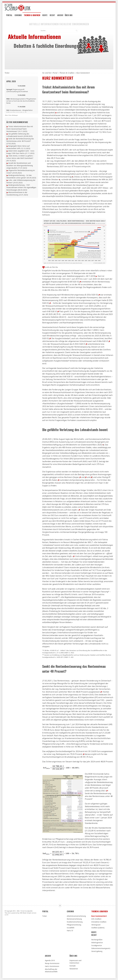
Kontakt (73, 966)
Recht (52, 15)
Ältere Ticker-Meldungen (11, 115)
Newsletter (74, 969)
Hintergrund (96, 925)
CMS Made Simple (25, 913)
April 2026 (11, 81)
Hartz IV (70, 931)
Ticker (45, 916)
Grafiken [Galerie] (98, 928)
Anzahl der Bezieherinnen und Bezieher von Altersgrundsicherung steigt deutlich (20, 165)
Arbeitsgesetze (97, 943)
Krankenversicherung (75, 922)
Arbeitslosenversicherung (76, 916)
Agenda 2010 (50, 960)
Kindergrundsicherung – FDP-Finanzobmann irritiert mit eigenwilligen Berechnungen (21, 187)
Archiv (60, 15)
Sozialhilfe (71, 928)
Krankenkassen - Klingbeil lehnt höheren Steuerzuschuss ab (19, 111)
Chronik (18, 15)
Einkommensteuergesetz (101, 948)
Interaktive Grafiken (99, 922)
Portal (9, 15)
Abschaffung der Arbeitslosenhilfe (51, 970)
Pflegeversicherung (74, 925)
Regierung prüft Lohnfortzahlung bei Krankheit (17, 90)
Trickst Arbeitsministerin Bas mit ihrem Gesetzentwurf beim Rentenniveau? (20, 129)
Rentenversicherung (74, 919)
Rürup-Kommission (52, 963)
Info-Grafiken (96, 919)
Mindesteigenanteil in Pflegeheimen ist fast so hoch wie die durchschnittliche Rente (21, 101)
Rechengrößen (97, 940)
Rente (45, 15)
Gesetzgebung (97, 951)
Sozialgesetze (97, 945)
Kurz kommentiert (99, 916)
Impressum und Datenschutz (75, 962)
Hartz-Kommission (52, 966)
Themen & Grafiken (32, 15)
